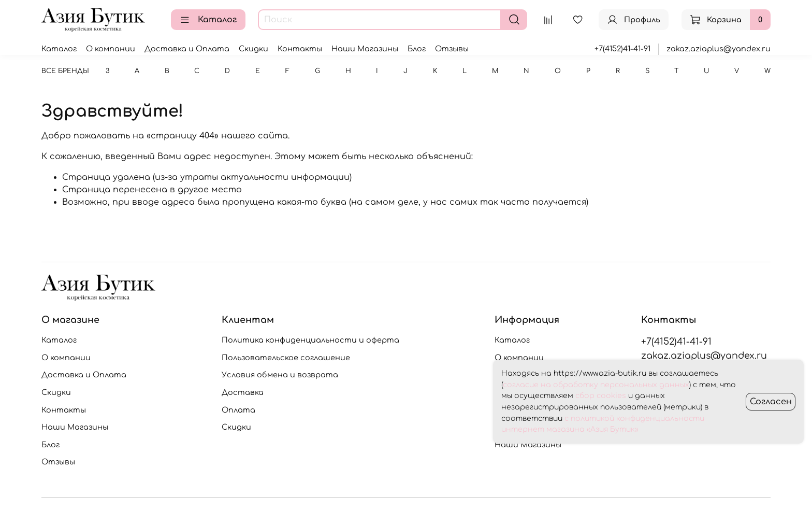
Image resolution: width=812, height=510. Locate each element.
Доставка (243, 392)
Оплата (238, 410)
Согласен (771, 402)
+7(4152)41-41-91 (622, 49)
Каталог (208, 20)
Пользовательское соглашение (286, 358)
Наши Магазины (365, 49)
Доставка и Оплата (187, 49)
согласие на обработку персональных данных (596, 385)
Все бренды (65, 71)
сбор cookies (601, 396)
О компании (111, 49)
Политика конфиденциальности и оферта (310, 340)
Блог (417, 49)
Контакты (300, 49)
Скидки (253, 49)
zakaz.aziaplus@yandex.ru (719, 49)
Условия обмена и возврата (280, 375)
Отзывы (452, 49)
